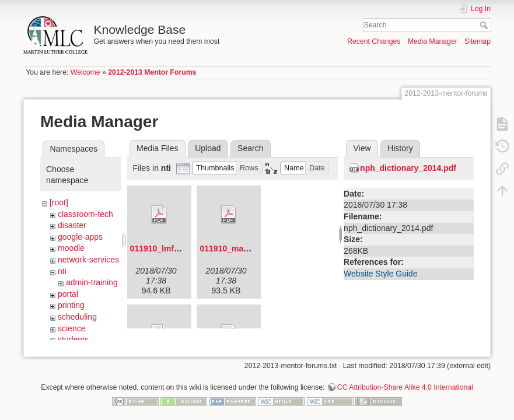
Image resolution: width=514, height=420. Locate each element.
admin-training (92, 282)
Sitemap (478, 41)
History (400, 148)
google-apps (80, 237)
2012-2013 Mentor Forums (152, 72)
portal (68, 294)
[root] (59, 202)
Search (485, 25)
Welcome (85, 72)
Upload (208, 148)
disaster (72, 225)
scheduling (77, 317)
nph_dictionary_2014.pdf (408, 168)
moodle (71, 248)
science (71, 328)
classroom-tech (85, 214)
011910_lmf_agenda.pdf (176, 249)
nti (62, 271)
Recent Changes (374, 41)
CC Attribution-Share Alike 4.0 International (405, 381)
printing (71, 305)
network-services (88, 260)
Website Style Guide (381, 274)
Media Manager (433, 41)
